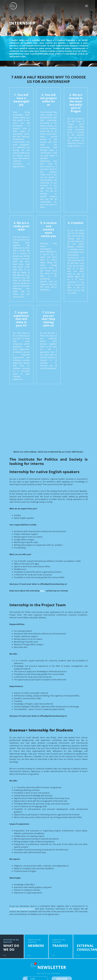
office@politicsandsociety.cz (22, 909)
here (42, 591)
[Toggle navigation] (87, 6)
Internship (23, 23)
